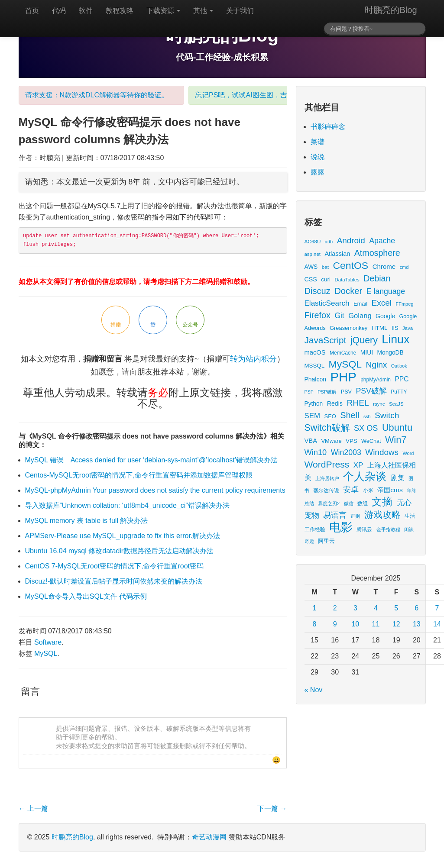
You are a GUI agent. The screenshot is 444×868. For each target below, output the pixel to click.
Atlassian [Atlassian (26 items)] (337, 254)
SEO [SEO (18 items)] (330, 416)
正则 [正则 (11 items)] (355, 516)
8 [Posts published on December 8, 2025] (315, 624)
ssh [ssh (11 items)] (367, 416)
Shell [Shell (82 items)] (350, 415)
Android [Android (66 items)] (351, 240)
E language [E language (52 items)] (386, 291)
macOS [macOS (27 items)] (315, 352)
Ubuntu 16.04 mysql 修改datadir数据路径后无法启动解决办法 (120, 551)
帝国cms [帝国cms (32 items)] (390, 490)
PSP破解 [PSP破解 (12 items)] (327, 392)
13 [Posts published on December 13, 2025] (417, 624)
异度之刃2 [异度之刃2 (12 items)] (329, 503)
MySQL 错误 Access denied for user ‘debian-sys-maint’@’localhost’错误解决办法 (152, 460)
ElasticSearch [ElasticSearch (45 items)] (327, 303)
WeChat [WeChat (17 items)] (371, 441)
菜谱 (318, 142)
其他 (203, 11)
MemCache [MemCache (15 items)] (343, 353)
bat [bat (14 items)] (325, 267)
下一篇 (272, 808)
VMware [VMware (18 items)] (331, 441)
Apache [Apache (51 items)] (382, 241)
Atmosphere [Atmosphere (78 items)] (377, 253)
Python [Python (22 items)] (314, 404)
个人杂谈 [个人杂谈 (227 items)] (365, 476)
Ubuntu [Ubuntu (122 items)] (397, 428)
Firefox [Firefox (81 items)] (318, 315)
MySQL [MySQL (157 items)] (345, 364)
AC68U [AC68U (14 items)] (313, 241)
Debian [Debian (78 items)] (377, 278)
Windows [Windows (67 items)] (382, 452)
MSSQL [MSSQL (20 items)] (315, 366)
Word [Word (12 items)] (408, 453)
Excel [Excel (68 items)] (382, 303)
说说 (318, 157)
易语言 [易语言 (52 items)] (335, 515)
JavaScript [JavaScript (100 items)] (326, 340)
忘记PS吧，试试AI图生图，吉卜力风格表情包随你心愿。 (282, 95)
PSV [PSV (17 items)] (346, 392)
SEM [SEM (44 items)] (313, 416)
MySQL (46, 653)
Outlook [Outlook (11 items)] (399, 366)
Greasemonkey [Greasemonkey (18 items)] (348, 328)
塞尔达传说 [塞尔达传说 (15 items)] (326, 490)
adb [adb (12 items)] (329, 242)
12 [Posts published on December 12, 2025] (396, 624)
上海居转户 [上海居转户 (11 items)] (327, 478)
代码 (59, 11)
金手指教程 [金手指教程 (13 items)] (388, 529)
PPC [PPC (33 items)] (402, 379)
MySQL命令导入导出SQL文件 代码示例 (86, 596)
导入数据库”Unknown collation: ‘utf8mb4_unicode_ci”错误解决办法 (127, 505)
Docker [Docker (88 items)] (348, 291)
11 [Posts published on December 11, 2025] (376, 624)
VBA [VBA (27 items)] (311, 441)
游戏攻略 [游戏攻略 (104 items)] (382, 515)
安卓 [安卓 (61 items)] (351, 489)
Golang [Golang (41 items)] (360, 316)
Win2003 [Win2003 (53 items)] (346, 452)
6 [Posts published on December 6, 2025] (416, 608)
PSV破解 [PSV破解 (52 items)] (371, 391)
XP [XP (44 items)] (358, 465)
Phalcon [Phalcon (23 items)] (315, 379)
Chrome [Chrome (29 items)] (384, 266)
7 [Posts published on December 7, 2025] (437, 608)
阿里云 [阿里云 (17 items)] (326, 541)
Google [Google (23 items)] (385, 316)
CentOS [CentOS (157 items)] (351, 265)
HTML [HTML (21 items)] (380, 328)
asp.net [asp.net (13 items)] (313, 254)
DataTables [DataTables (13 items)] (347, 280)
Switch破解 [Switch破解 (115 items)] (327, 428)
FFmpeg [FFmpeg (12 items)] (405, 304)
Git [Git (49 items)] (339, 316)
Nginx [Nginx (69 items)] (377, 365)
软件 (86, 11)
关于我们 (240, 11)
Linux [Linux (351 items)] (395, 339)
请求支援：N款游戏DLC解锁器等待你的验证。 (97, 95)
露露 (318, 172)
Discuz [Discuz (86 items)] (318, 291)
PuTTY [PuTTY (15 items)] (399, 392)
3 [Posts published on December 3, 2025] (355, 608)
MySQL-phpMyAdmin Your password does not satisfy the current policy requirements (155, 490)
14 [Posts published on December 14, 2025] (437, 624)
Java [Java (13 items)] (408, 328)
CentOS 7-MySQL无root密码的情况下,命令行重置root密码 (115, 566)
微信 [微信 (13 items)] (349, 503)
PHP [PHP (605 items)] (343, 377)
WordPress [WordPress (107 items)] (327, 464)
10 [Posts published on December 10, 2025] (355, 624)
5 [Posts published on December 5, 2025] (396, 608)
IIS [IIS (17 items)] (395, 328)
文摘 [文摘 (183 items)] (382, 502)
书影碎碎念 (328, 127)
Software (48, 642)
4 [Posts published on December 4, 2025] (376, 608)
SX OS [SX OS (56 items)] (366, 428)
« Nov (314, 690)
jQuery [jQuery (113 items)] (364, 340)
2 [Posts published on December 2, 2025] (335, 608)
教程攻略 (120, 11)
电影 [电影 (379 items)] (341, 527)
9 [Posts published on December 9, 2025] (335, 624)
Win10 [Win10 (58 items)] (316, 452)
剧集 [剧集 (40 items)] (398, 478)
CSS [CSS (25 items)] (311, 279)
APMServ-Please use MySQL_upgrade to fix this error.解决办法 (123, 536)
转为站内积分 (253, 359)
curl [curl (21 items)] (326, 279)
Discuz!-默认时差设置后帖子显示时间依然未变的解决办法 (114, 581)
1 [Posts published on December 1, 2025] (315, 608)
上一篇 (33, 808)
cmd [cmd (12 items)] (404, 267)
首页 (32, 11)
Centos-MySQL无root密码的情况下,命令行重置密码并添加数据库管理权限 (139, 475)
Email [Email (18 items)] (360, 304)
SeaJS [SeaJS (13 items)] (396, 404)
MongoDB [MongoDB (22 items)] (391, 353)
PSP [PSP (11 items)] (309, 392)
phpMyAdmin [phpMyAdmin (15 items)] (376, 380)
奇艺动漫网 (209, 837)
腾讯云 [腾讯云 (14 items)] (364, 529)
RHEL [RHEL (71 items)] (358, 403)
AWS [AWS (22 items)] (311, 267)
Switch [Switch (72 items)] (387, 415)
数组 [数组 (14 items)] (363, 503)
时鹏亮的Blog (391, 10)
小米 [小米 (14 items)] (368, 490)
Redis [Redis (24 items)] (335, 403)
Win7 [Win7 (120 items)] (396, 440)
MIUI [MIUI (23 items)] (367, 352)
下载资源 (163, 11)
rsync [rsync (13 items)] (379, 404)
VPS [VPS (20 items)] (352, 441)
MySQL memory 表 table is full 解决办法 (87, 521)
